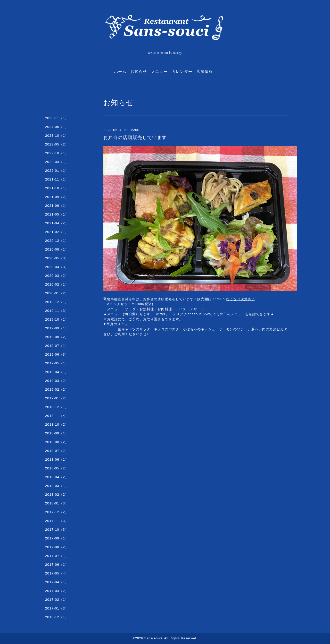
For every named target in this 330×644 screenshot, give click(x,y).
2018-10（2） (57, 424)
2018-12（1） (57, 407)
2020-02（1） (57, 284)
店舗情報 (205, 71)
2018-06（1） (57, 460)
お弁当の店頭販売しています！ (137, 138)
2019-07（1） (57, 346)
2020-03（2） (57, 276)
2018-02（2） (57, 495)
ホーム (120, 71)
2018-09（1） (57, 433)
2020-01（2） (57, 293)
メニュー (159, 71)
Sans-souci (153, 638)
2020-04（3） (57, 267)
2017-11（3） (57, 521)
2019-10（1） (57, 319)
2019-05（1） (57, 363)
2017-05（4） (57, 573)
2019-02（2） (57, 389)
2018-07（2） (57, 451)
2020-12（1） (57, 241)
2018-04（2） (57, 477)
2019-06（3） (57, 354)
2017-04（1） (57, 582)
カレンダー (182, 71)
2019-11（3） (57, 311)
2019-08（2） (57, 337)
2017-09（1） (57, 538)
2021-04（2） (57, 223)
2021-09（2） (57, 197)
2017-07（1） (57, 556)
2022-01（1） (57, 171)
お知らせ (139, 71)
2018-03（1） (57, 486)
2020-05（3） (57, 258)
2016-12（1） (57, 617)
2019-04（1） (57, 372)
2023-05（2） (57, 144)
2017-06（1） (57, 565)
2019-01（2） (57, 398)
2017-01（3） (57, 608)
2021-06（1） (57, 206)
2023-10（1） (57, 136)
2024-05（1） (57, 127)
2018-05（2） (57, 468)
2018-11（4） (57, 416)
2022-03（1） (57, 162)
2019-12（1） (57, 302)
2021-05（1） (57, 214)
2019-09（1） (57, 328)
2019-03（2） (57, 381)
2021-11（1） (57, 179)
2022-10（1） (57, 153)
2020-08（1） (57, 249)
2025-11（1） (57, 118)
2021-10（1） (57, 188)
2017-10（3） (57, 530)
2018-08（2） (57, 442)
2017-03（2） (57, 591)
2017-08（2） (57, 547)
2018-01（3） (57, 503)
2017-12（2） (57, 512)
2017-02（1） (57, 600)
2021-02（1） (57, 232)
